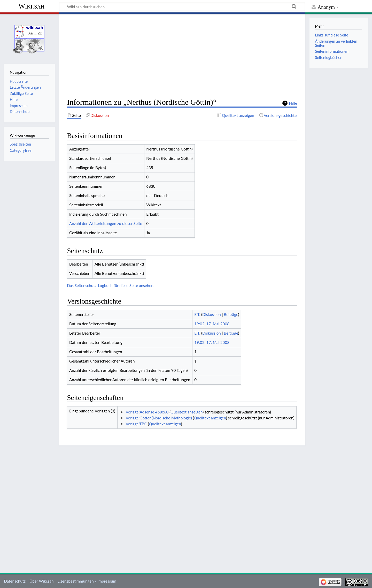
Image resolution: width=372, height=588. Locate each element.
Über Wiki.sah (41, 581)
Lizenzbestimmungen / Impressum (87, 581)
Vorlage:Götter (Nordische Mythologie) (159, 418)
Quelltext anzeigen (187, 412)
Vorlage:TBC (136, 424)
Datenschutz (15, 581)
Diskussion (212, 314)
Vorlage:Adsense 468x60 (147, 412)
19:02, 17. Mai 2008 (212, 324)
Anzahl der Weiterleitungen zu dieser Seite (106, 223)
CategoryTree (21, 150)
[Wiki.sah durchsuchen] (182, 6)
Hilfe (293, 103)
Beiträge (231, 314)
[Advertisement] (182, 56)
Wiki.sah (31, 6)
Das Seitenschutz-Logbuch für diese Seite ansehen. (111, 285)
